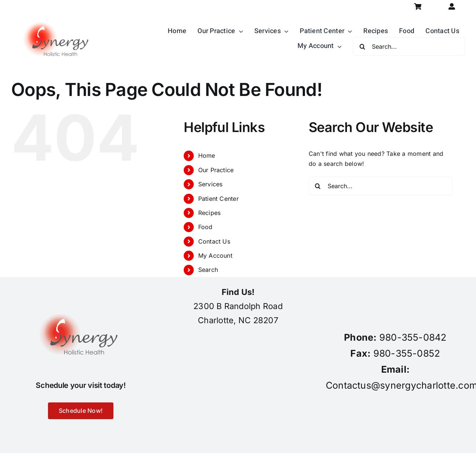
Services (210, 184)
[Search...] (409, 46)
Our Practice (216, 170)
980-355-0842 (413, 337)
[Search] (362, 46)
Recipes (210, 213)
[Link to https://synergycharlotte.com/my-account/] (452, 7)
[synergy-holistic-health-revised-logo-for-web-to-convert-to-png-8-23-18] (58, 16)
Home (207, 155)
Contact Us (214, 241)
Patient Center (218, 199)
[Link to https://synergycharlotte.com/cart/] (418, 7)
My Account (215, 256)
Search (208, 270)
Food (205, 227)
